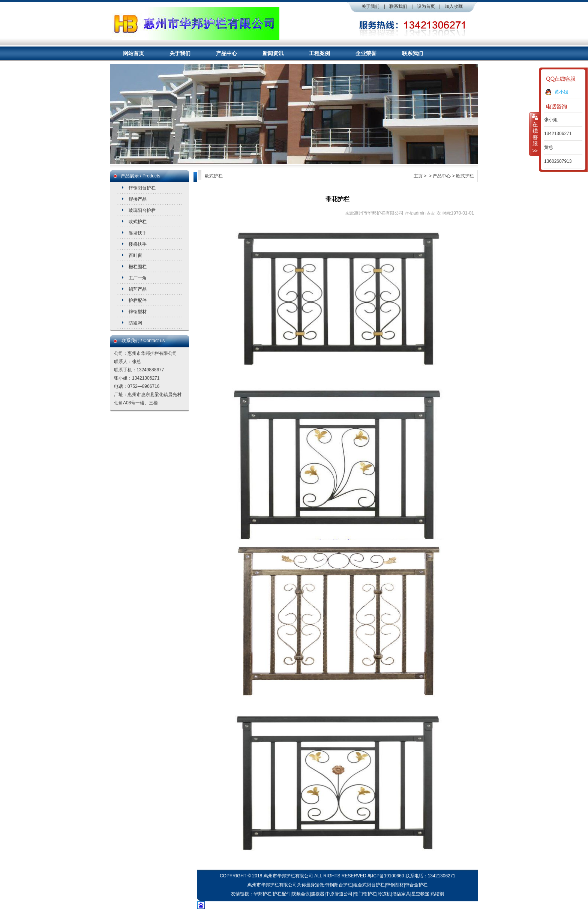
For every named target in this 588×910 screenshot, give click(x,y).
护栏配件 (138, 300)
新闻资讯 (273, 53)
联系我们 (398, 6)
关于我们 (370, 6)
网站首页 (133, 53)
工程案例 (319, 53)
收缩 (534, 134)
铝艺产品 (138, 289)
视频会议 (301, 894)
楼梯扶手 (138, 244)
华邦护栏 (262, 894)
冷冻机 (384, 894)
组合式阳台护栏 (369, 885)
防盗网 (135, 323)
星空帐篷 (420, 894)
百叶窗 (135, 255)
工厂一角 (138, 278)
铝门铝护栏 (365, 894)
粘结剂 (437, 894)
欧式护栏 (138, 222)
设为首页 (426, 6)
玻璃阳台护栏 (142, 210)
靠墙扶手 (138, 233)
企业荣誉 (366, 53)
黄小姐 (561, 92)
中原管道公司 (339, 894)
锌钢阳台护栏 (142, 188)
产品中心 (226, 53)
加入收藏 (454, 6)
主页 (418, 176)
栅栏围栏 (138, 267)
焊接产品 (138, 199)
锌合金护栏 (416, 885)
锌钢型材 (138, 312)
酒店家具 (401, 894)
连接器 (318, 894)
